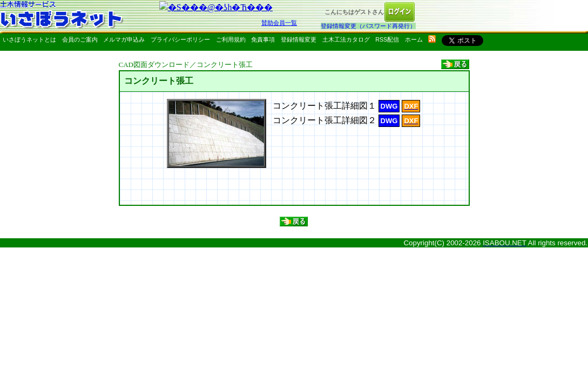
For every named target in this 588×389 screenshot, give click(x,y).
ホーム (414, 39)
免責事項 (263, 39)
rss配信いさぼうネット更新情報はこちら (432, 39)
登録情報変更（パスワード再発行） (368, 26)
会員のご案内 (80, 39)
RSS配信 (387, 39)
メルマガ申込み (124, 39)
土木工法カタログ (346, 39)
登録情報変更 (299, 39)
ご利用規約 (231, 39)
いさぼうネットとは (29, 39)
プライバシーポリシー (180, 39)
